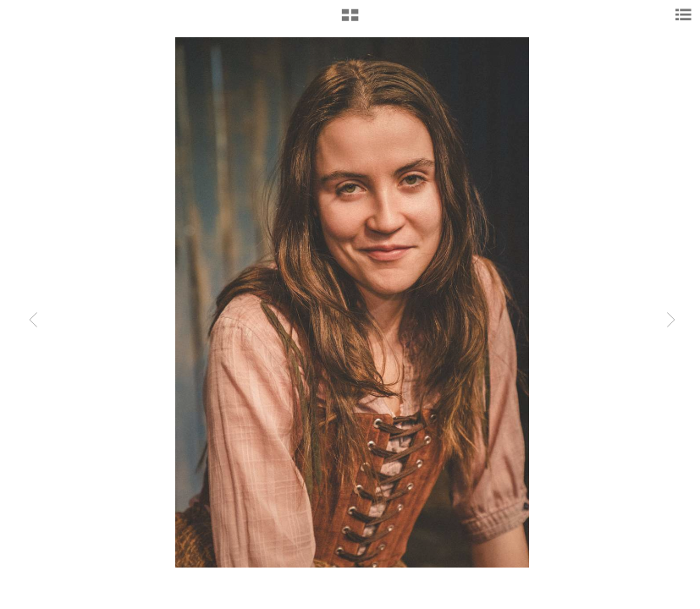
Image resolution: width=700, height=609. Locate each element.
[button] (350, 21)
